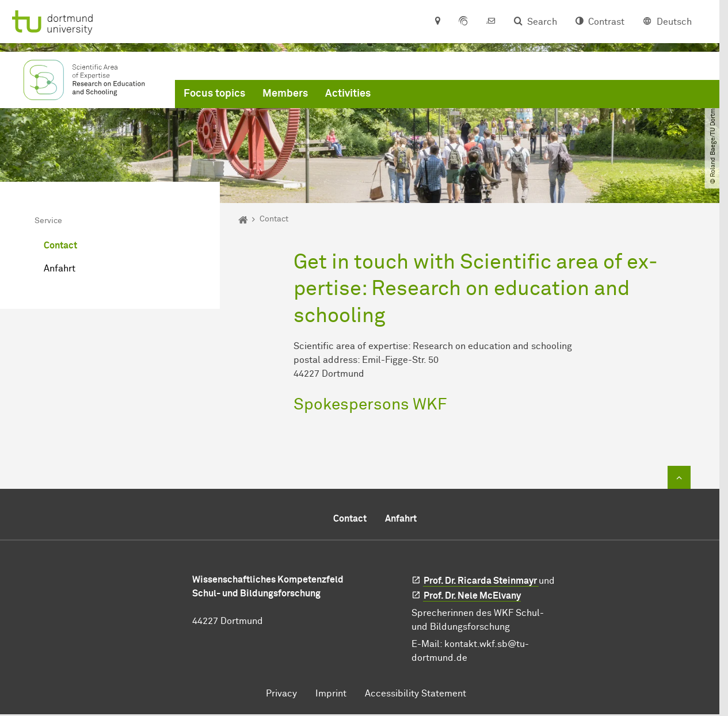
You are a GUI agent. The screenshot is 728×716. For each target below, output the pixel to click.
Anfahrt (60, 269)
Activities (348, 94)
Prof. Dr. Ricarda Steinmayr (481, 581)
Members (285, 94)
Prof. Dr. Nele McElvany (472, 596)
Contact (60, 246)
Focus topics (214, 94)
